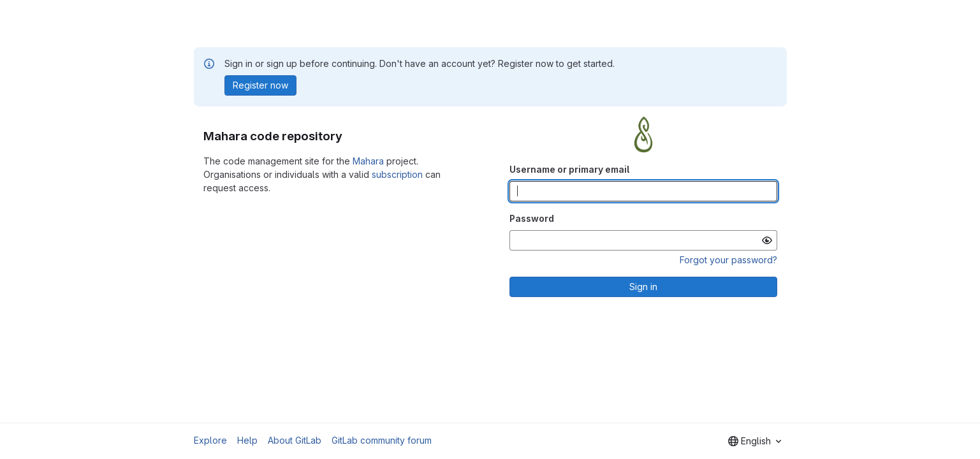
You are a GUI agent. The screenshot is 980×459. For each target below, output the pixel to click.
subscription (397, 174)
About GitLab (295, 440)
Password (532, 218)
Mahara (368, 161)
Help (247, 440)
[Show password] (767, 240)
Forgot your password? (728, 260)
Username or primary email (569, 169)
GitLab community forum (382, 440)
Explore (210, 440)
